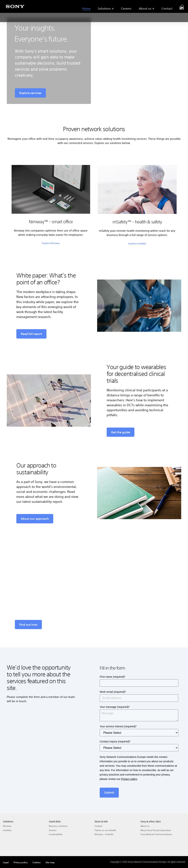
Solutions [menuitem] (104, 17)
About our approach (35, 519)
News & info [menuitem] (101, 822)
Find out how (28, 625)
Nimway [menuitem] (7, 826)
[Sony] (15, 8)
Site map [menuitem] (50, 862)
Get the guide (121, 432)
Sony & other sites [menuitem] (151, 822)
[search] (182, 5)
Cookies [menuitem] (37, 862)
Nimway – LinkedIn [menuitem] (104, 834)
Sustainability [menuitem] (56, 834)
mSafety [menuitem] (7, 830)
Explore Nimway (51, 243)
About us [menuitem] (145, 17)
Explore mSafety (137, 244)
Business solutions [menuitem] (58, 826)
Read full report (31, 334)
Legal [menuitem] (6, 862)
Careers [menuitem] (126, 17)
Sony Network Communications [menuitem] (156, 834)
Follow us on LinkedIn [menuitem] (105, 830)
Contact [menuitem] (167, 17)
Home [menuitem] (86, 17)
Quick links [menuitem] (55, 822)
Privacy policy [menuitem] (21, 862)
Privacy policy (129, 779)
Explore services (30, 93)
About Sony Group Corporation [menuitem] (156, 830)
